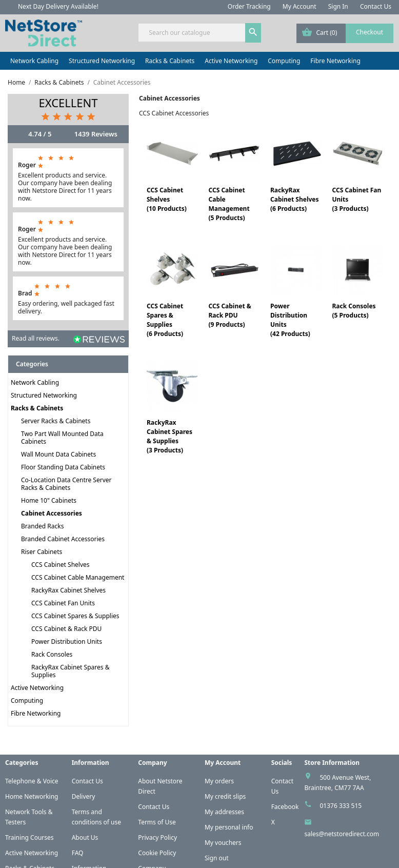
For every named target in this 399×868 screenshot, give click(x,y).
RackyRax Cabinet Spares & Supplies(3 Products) (169, 436)
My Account (300, 6)
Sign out (217, 858)
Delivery (84, 796)
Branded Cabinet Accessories (63, 539)
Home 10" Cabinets (49, 500)
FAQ (78, 853)
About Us (85, 837)
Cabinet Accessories (52, 513)
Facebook (285, 807)
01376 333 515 (341, 806)
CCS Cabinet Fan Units (63, 603)
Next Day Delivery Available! (58, 6)
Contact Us (376, 6)
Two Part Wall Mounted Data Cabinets (62, 438)
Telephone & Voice (32, 781)
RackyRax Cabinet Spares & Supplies (70, 671)
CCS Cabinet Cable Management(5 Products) (229, 204)
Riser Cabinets (42, 552)
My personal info (229, 827)
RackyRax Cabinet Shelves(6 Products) (295, 199)
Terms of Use (157, 822)
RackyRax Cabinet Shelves (68, 590)
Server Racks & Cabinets (56, 421)
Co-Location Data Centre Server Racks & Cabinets (66, 484)
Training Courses (29, 837)
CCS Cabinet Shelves (61, 565)
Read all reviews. (36, 338)
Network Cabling (34, 61)
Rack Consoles (52, 654)
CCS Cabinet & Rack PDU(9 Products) (230, 315)
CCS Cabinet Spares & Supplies (75, 616)
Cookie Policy (157, 853)
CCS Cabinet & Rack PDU (66, 629)
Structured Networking (102, 61)
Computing (284, 61)
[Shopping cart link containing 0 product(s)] (345, 33)
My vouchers (223, 843)
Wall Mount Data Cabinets (58, 454)
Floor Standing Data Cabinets (63, 467)
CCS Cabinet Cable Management (78, 577)
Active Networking (231, 61)
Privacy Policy (157, 837)
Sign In (338, 6)
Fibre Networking (335, 61)
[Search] (199, 33)
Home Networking (32, 796)
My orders (219, 781)
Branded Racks (42, 526)
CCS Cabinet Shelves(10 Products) (167, 199)
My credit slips (225, 796)
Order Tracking (249, 6)
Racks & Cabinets (170, 61)
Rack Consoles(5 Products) (354, 311)
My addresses (224, 812)
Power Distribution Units (67, 642)
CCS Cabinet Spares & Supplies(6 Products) (165, 320)
